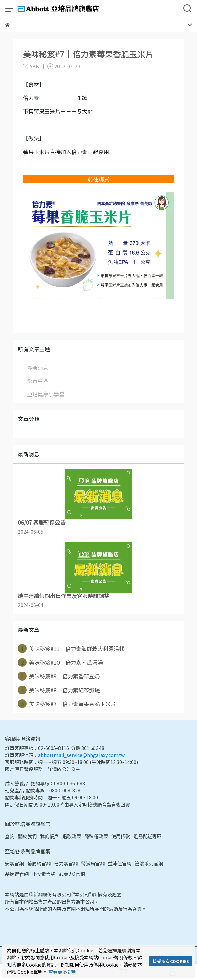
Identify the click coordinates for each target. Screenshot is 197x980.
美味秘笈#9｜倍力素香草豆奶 (59, 676)
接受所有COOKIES (171, 961)
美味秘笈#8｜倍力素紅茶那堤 (59, 690)
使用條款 (121, 836)
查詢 (10, 836)
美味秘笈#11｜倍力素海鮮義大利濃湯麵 (71, 649)
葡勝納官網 (39, 863)
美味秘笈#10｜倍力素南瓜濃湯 (60, 662)
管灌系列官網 (149, 863)
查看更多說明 (63, 972)
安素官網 (14, 863)
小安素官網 (44, 874)
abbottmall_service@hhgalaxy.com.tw (81, 755)
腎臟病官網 (93, 863)
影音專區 (38, 381)
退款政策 (72, 836)
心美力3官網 (72, 874)
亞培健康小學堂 (46, 394)
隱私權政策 (96, 836)
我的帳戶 (49, 836)
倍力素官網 (66, 863)
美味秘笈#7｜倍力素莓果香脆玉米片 (67, 704)
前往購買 (98, 179)
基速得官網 (17, 874)
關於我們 (27, 836)
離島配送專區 (148, 836)
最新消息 (38, 368)
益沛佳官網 (120, 863)
